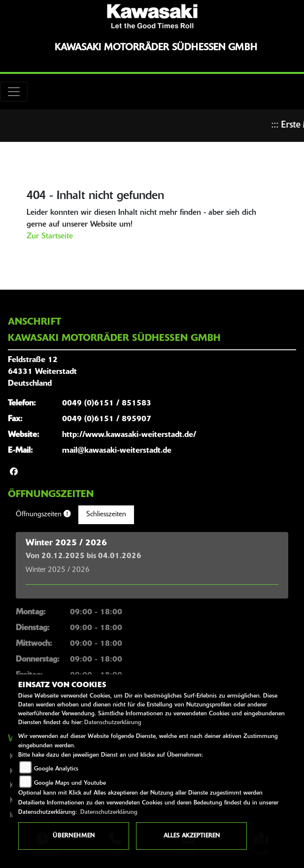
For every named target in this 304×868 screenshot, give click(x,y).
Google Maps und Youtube (70, 783)
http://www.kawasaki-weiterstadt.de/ (129, 435)
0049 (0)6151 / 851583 (107, 403)
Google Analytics (56, 769)
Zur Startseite (50, 236)
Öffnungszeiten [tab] (43, 514)
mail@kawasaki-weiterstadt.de (117, 451)
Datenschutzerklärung (113, 723)
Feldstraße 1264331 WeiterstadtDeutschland (42, 372)
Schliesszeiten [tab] (106, 515)
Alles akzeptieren (192, 836)
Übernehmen (74, 836)
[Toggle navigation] (14, 92)
